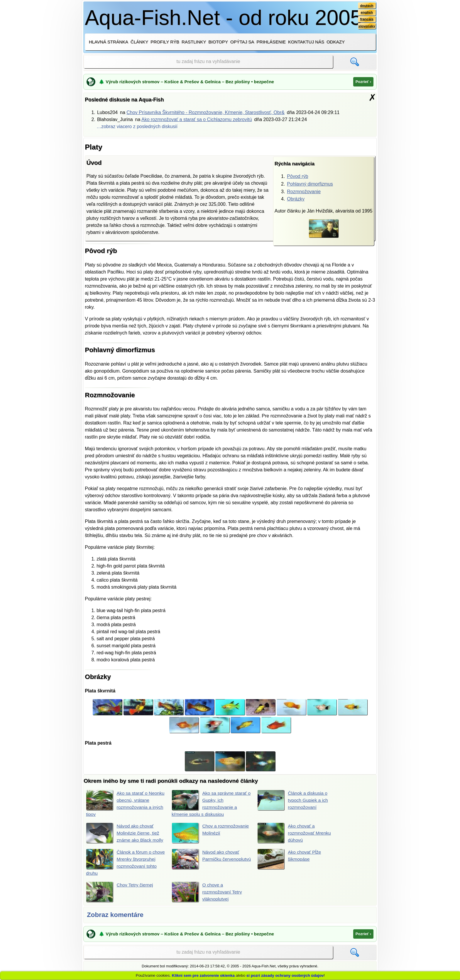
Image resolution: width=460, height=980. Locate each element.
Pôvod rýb (297, 176)
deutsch (367, 6)
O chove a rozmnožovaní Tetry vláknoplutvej (207, 892)
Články (139, 42)
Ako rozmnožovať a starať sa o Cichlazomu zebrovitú (197, 119)
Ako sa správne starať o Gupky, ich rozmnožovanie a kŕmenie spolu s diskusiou (210, 803)
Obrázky (296, 199)
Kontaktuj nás (306, 42)
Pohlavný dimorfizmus (310, 184)
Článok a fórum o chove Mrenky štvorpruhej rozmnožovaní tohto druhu (119, 862)
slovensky (367, 27)
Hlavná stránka (109, 42)
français (367, 20)
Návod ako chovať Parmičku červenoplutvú (206, 859)
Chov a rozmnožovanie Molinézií (211, 833)
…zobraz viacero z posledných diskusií (137, 126)
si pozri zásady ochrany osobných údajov (285, 975)
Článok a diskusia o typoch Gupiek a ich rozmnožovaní (293, 800)
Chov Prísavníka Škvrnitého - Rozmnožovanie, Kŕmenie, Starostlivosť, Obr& (206, 112)
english (367, 13)
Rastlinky (194, 42)
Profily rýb (165, 42)
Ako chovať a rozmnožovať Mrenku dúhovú (295, 833)
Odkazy (336, 42)
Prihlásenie (271, 42)
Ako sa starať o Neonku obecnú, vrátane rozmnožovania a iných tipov (118, 803)
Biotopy (218, 42)
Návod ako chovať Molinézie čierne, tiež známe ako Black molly (125, 833)
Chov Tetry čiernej (120, 892)
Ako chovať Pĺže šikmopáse (290, 859)
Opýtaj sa (242, 42)
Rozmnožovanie (304, 192)
